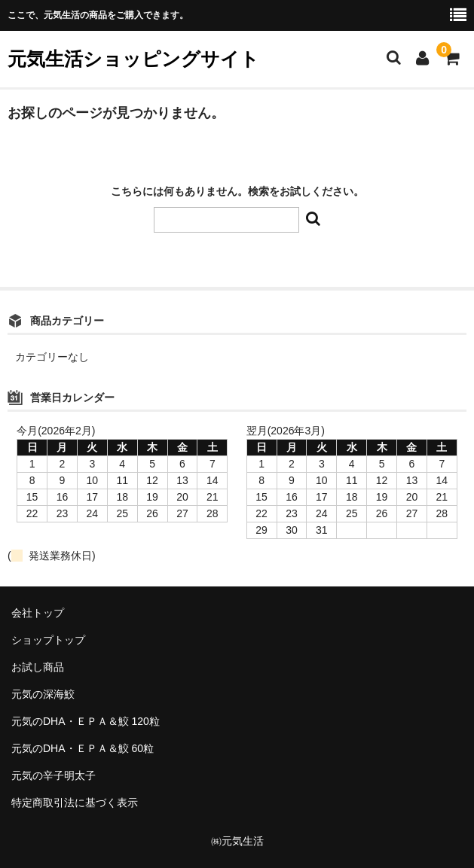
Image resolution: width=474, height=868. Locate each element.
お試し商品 (38, 667)
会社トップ (38, 613)
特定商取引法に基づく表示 (75, 803)
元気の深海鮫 (43, 694)
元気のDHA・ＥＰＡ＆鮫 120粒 (86, 721)
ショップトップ (48, 640)
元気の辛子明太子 (54, 775)
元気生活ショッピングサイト (133, 59)
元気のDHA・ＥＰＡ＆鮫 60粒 (83, 748)
